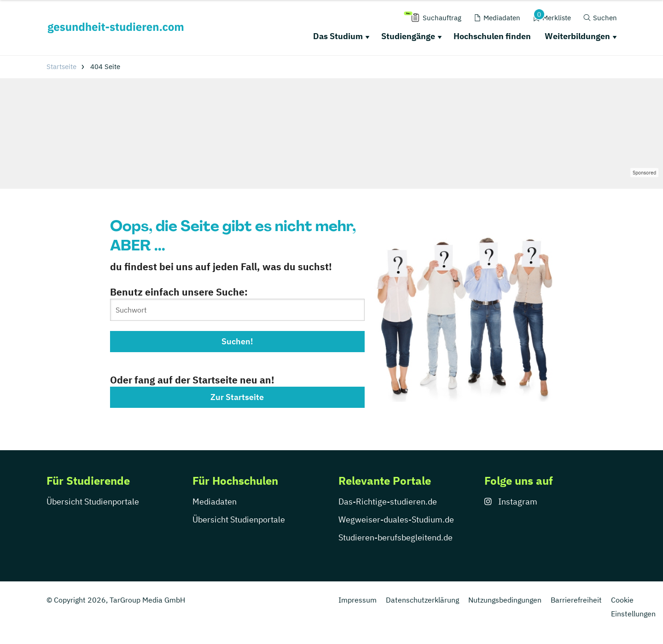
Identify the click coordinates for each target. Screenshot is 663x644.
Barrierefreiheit (576, 600)
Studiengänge (408, 36)
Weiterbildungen (577, 36)
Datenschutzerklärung (422, 600)
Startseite (61, 67)
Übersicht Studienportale (93, 502)
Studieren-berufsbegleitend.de (395, 537)
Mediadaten (215, 502)
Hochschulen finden (492, 36)
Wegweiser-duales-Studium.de (396, 519)
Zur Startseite (237, 397)
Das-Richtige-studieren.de (388, 502)
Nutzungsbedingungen (505, 600)
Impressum (358, 600)
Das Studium (338, 36)
